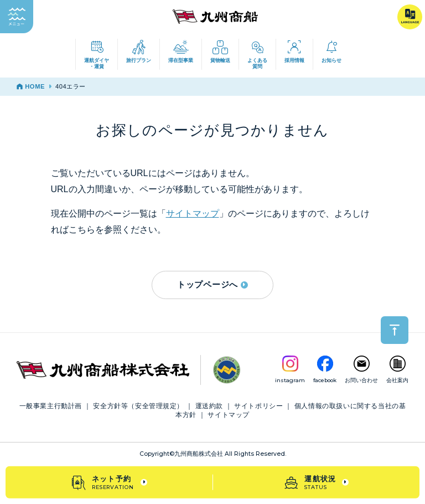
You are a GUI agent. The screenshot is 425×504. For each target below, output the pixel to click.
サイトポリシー (258, 406)
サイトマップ (193, 214)
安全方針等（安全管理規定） (138, 406)
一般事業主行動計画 (51, 406)
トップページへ (212, 284)
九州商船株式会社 (199, 454)
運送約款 (209, 406)
